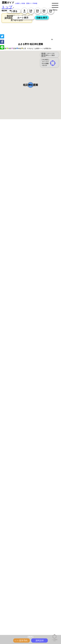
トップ (7, 7)
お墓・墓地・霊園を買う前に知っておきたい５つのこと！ (29, 632)
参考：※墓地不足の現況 (26, 249)
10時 (18, 314)
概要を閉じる (38, 160)
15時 (18, 321)
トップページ (22, 629)
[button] (31, 85)
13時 (18, 318)
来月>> (46, 295)
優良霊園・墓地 (13, 402)
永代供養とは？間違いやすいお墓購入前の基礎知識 (26, 635)
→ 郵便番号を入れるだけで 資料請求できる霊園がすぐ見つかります (17, 18)
